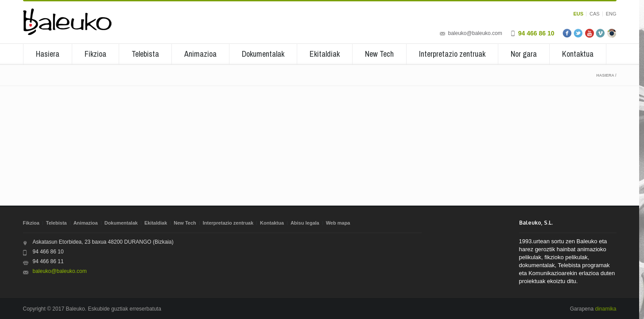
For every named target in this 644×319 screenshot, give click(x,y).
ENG (611, 14)
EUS (578, 14)
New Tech (379, 54)
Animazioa (200, 54)
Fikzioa (95, 54)
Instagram (612, 33)
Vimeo (601, 33)
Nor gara (524, 54)
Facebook (567, 33)
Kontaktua (578, 54)
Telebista (145, 54)
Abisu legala (305, 223)
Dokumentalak (263, 54)
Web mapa (338, 223)
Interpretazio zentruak (452, 54)
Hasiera (48, 54)
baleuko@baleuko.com (475, 33)
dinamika (605, 309)
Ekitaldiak (325, 54)
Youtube (590, 33)
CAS (595, 14)
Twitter (578, 33)
